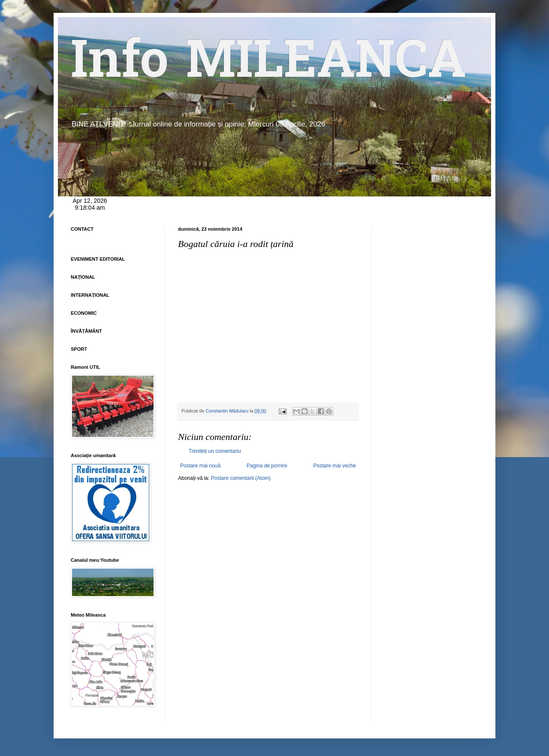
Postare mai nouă (200, 466)
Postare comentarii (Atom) (241, 478)
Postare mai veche (335, 466)
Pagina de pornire (267, 466)
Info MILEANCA (268, 64)
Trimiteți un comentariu (215, 451)
